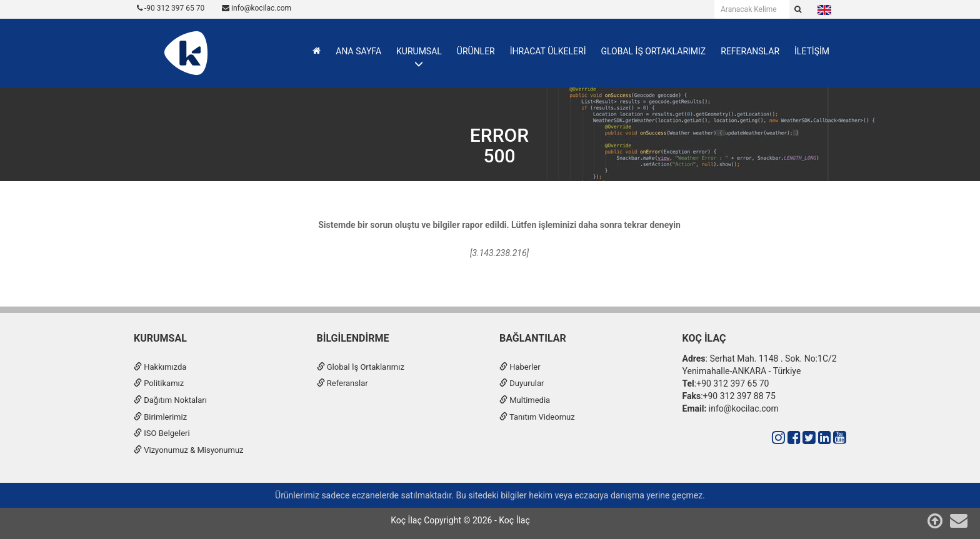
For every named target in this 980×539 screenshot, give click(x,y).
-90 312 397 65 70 (171, 8)
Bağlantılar (533, 338)
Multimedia (525, 400)
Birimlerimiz (160, 417)
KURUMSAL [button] (419, 51)
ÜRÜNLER (476, 51)
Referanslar (342, 383)
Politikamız (159, 383)
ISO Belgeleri (162, 433)
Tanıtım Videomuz (537, 417)
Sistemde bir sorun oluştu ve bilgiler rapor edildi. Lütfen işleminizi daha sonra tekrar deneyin (499, 225)
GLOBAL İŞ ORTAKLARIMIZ (653, 51)
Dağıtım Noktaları (170, 400)
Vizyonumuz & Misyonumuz (189, 450)
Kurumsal (160, 338)
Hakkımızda (160, 367)
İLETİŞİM (812, 51)
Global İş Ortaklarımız (361, 367)
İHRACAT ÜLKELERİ (548, 51)
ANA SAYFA (358, 51)
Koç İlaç (704, 338)
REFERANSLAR (750, 51)
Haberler (520, 367)
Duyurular (522, 383)
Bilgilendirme (353, 338)
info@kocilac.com (257, 8)
